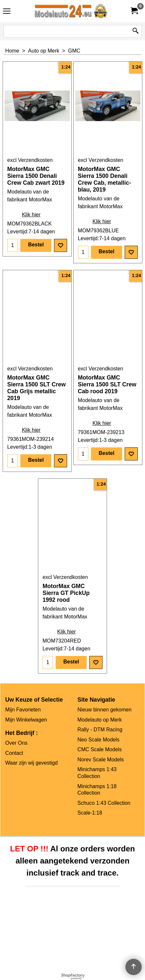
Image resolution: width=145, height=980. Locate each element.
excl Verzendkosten (30, 160)
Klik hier (31, 215)
